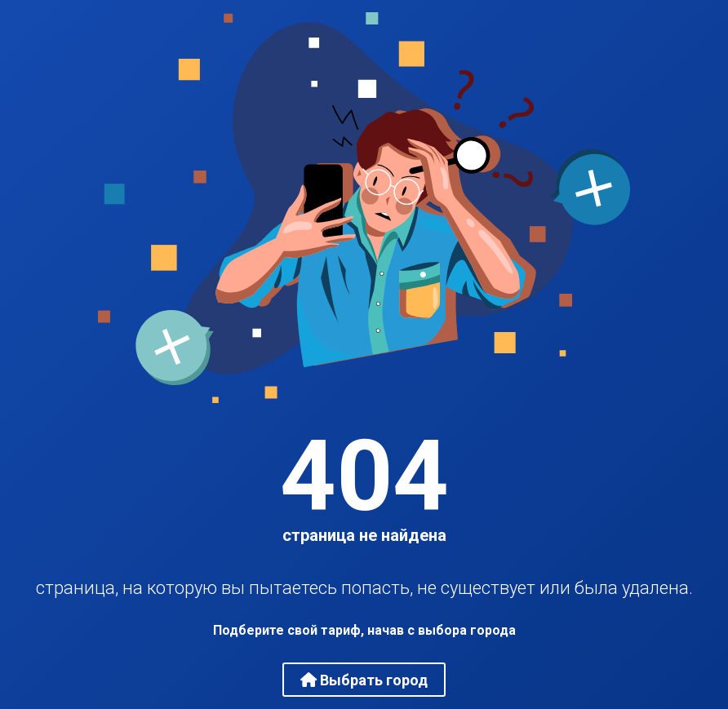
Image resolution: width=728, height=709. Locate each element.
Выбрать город (364, 680)
